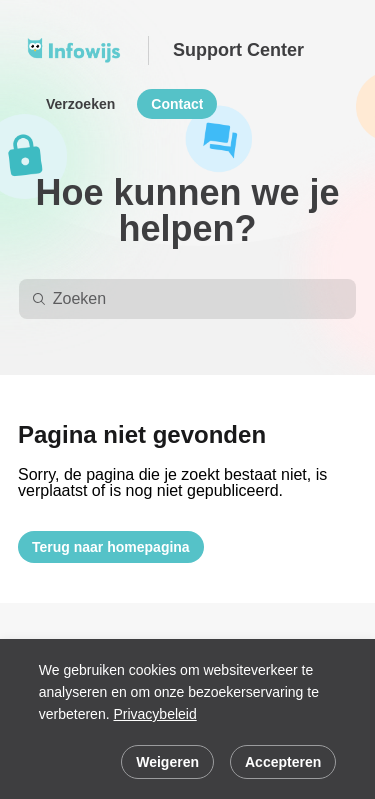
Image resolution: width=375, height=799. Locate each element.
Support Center (238, 50)
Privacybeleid (154, 714)
